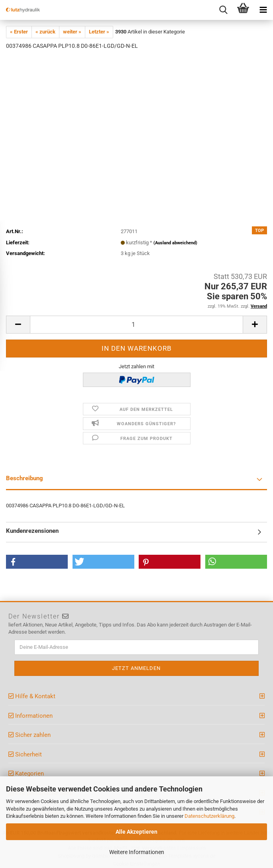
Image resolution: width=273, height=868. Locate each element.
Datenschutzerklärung (209, 816)
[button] (37, 562)
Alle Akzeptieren (136, 832)
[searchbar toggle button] (223, 10)
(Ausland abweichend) (175, 243)
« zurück (45, 32)
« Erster (19, 32)
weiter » (72, 32)
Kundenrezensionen (32, 531)
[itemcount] (136, 325)
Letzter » (99, 32)
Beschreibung (25, 478)
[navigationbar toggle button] (263, 10)
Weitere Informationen (137, 852)
